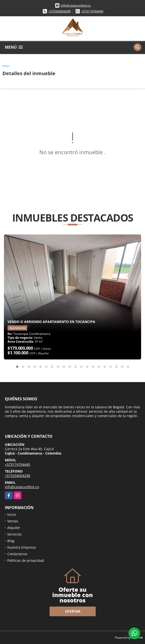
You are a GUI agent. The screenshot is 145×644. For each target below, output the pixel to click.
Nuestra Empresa (21, 547)
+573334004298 (59, 11)
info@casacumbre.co (76, 5)
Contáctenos (17, 554)
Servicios (14, 534)
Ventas (13, 521)
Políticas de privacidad (26, 560)
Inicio (6, 66)
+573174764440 (92, 11)
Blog (11, 541)
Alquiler (14, 528)
